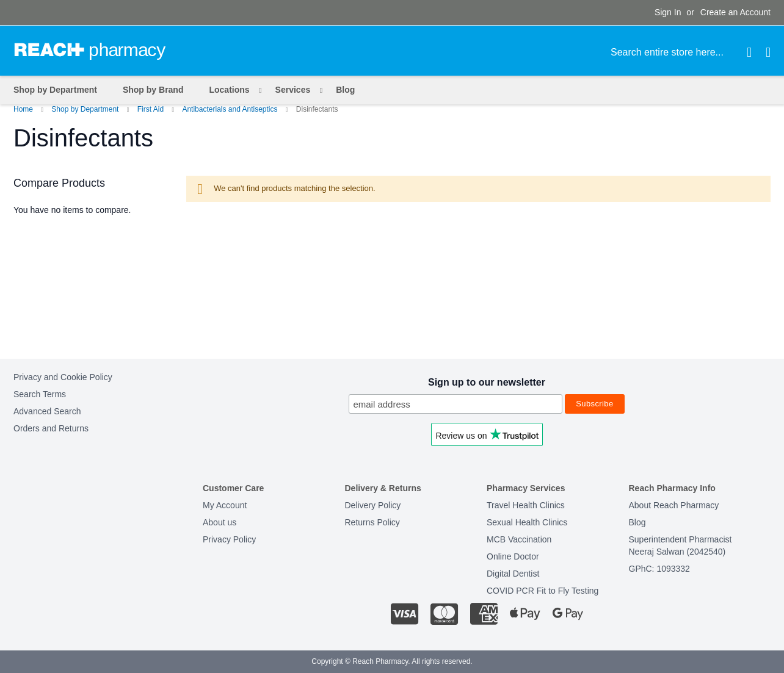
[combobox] (681, 52)
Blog (637, 522)
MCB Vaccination (519, 539)
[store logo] (90, 50)
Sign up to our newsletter (487, 382)
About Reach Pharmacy (674, 505)
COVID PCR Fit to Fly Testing (543, 591)
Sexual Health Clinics (527, 522)
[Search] (749, 52)
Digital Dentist (513, 574)
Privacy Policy (229, 539)
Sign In (668, 12)
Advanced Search (47, 411)
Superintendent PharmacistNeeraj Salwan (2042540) (681, 545)
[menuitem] (231, 90)
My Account (225, 505)
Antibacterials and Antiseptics (230, 109)
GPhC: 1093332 (659, 569)
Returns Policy (372, 522)
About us (220, 522)
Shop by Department (86, 109)
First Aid (152, 109)
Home (24, 109)
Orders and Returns (51, 428)
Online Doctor (513, 556)
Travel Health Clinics (526, 505)
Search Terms (40, 394)
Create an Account (735, 12)
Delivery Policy (373, 505)
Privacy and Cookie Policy (63, 377)
